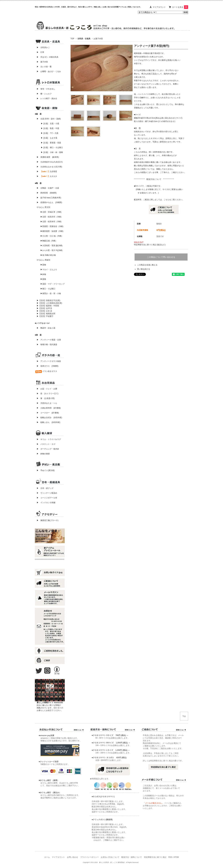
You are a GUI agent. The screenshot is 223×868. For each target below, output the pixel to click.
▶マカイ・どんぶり (49, 270)
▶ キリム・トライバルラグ (49, 439)
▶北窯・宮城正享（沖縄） (52, 212)
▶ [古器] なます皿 (49, 138)
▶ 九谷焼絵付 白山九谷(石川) (49, 162)
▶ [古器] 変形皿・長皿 (51, 143)
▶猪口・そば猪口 (48, 289)
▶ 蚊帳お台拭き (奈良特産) (49, 418)
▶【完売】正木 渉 (44, 311)
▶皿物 (43, 265)
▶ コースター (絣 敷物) (48, 413)
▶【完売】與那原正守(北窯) (48, 300)
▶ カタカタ (47, 176)
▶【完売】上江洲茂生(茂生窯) (49, 303)
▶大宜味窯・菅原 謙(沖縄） (52, 246)
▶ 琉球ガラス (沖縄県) (48, 366)
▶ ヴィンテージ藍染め (46, 493)
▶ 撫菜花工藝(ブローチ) (47, 520)
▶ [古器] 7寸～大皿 (50, 133)
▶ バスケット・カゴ (46, 444)
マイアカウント (159, 7)
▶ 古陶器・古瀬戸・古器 (48, 188)
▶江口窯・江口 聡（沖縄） (52, 236)
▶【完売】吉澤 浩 (45, 308)
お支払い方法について (110, 857)
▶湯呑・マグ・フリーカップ (52, 284)
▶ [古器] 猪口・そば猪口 (52, 148)
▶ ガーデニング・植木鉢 (47, 449)
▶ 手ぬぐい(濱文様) (46, 470)
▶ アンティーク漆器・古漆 (49, 340)
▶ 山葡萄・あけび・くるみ (48, 71)
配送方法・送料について (132, 857)
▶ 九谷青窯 (47, 171)
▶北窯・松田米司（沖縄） (52, 222)
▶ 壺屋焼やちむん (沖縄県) (49, 202)
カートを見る (180, 7)
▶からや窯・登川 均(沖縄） (52, 250)
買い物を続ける (144, 269)
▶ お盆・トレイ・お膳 (47, 389)
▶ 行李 (39, 52)
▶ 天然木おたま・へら (47, 403)
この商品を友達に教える (147, 265)
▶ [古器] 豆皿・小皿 (50, 124)
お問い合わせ (72, 857)
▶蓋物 (43, 279)
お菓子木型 (98, 39)
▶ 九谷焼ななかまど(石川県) (49, 167)
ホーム (47, 857)
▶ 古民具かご (42, 47)
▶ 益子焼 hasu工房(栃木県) (49, 198)
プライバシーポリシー (90, 857)
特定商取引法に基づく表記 (155, 857)
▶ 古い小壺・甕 (44, 67)
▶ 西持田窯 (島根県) (47, 193)
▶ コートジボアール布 (46, 498)
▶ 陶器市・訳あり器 (46, 328)
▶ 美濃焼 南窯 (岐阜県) (48, 157)
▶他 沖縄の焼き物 (48, 255)
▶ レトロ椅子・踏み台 (47, 99)
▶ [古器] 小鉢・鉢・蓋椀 (52, 152)
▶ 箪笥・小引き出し (46, 89)
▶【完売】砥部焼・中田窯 (48, 306)
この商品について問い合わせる (161, 257)
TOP (72, 39)
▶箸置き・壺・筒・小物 (51, 294)
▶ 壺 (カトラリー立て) (48, 394)
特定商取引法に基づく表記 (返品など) (150, 245)
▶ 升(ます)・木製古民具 (47, 57)
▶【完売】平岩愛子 (45, 316)
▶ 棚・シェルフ (44, 94)
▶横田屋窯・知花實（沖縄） (52, 231)
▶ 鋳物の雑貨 (43, 454)
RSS (170, 857)
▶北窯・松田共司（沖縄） (52, 217)
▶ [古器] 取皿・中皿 (50, 128)
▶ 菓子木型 (41, 62)
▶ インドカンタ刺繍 (45, 503)
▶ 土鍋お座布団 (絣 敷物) (49, 408)
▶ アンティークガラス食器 (49, 361)
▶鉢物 (43, 274)
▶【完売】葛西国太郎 (46, 314)
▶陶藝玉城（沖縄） (49, 241)
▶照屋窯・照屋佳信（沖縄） (52, 226)
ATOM (176, 857)
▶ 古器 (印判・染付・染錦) (49, 119)
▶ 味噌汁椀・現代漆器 (47, 345)
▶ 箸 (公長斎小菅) (46, 398)
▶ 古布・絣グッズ (44, 488)
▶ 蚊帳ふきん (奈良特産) (48, 422)
